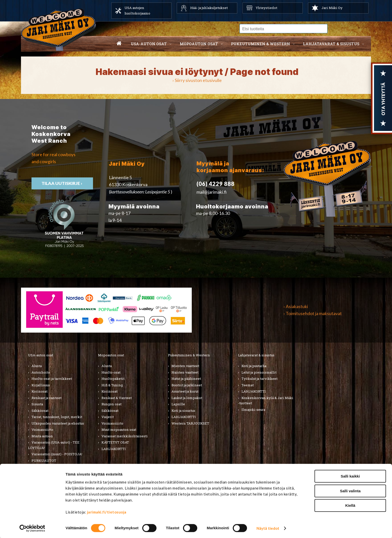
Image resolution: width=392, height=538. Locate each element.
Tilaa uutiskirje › (370, 530)
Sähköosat (40, 411)
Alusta (37, 366)
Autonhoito (41, 372)
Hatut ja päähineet (186, 379)
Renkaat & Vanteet (117, 398)
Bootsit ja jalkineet (187, 385)
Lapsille (178, 404)
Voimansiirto (42, 430)
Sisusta (37, 404)
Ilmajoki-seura (253, 410)
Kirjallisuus (41, 385)
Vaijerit (108, 417)
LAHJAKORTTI (44, 467)
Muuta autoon (42, 436)
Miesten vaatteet (185, 366)
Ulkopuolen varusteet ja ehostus (58, 423)
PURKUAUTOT (44, 461)
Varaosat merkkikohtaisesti (125, 436)
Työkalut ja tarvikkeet (259, 379)
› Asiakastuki (296, 306)
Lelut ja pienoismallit (259, 372)
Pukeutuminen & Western (189, 355)
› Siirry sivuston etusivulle (197, 80)
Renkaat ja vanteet (46, 398)
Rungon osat (111, 404)
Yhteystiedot (266, 8)
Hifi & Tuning (112, 385)
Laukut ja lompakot (187, 398)
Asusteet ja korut (185, 391)
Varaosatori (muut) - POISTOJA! (57, 454)
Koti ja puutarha (254, 366)
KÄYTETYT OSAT (115, 442)
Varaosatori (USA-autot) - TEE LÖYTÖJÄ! (54, 445)
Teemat (248, 385)
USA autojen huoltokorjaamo (137, 10)
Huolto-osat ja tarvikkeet (52, 379)
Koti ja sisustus (183, 411)
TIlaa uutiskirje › (62, 183)
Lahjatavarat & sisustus (331, 44)
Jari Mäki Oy (332, 8)
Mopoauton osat (199, 44)
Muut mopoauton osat (119, 430)
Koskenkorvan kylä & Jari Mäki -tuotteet (266, 401)
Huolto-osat (111, 372)
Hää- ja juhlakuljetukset (209, 8)
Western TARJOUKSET (190, 423)
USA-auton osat (149, 44)
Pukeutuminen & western (260, 44)
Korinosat (39, 391)
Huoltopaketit (113, 379)
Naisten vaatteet (185, 372)
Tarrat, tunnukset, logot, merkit (57, 417)
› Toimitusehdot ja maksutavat (313, 313)
